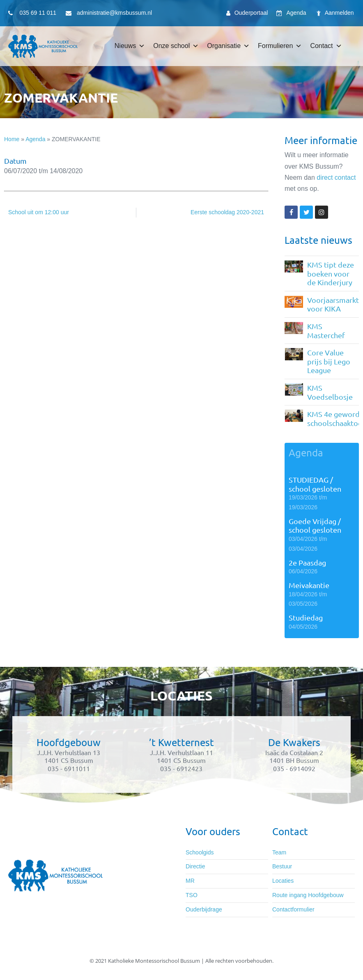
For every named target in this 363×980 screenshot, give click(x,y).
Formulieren (280, 46)
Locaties (283, 881)
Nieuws (130, 46)
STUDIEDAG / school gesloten (315, 484)
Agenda (35, 139)
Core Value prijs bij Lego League (329, 361)
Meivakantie (309, 585)
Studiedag (306, 617)
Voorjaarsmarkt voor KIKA (333, 304)
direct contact (336, 177)
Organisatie (228, 46)
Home (12, 139)
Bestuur (282, 866)
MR (190, 881)
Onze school (176, 46)
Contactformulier (293, 909)
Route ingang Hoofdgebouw (308, 895)
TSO (192, 895)
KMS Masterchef (326, 331)
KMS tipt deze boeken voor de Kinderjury (331, 273)
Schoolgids (200, 852)
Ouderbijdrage (204, 909)
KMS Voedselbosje (330, 392)
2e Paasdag (307, 562)
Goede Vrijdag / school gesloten (315, 525)
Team (279, 852)
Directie (195, 866)
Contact (326, 46)
